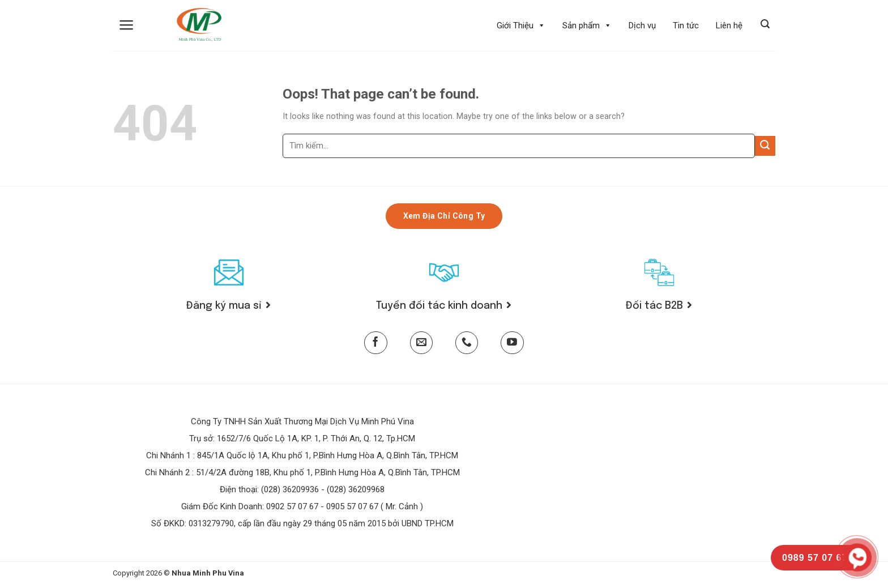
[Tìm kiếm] (765, 24)
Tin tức (686, 25)
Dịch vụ (642, 25)
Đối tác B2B (659, 306)
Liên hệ (729, 25)
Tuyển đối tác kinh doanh (444, 306)
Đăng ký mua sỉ (229, 306)
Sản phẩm (587, 25)
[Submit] (765, 146)
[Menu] (127, 25)
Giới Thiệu (521, 25)
